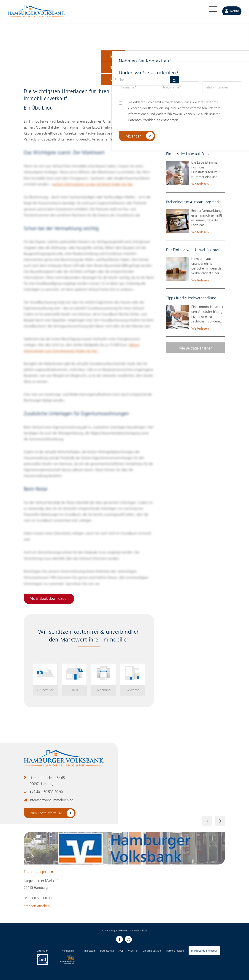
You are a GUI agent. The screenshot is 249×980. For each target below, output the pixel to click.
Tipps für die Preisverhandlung (191, 298)
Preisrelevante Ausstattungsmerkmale (197, 202)
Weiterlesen (200, 136)
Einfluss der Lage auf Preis (188, 154)
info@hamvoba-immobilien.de (51, 800)
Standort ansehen (37, 906)
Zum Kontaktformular (47, 813)
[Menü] (209, 11)
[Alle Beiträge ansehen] (196, 348)
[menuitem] (209, 11)
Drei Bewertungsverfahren (188, 106)
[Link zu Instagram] (128, 939)
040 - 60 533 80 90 (38, 898)
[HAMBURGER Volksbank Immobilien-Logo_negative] (36, 14)
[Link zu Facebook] (119, 939)
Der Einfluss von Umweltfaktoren (193, 250)
